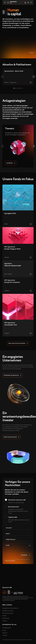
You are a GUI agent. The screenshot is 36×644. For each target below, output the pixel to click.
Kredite (4, 616)
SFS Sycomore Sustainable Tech (11, 324)
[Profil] (18, 545)
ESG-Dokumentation (8, 613)
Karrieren (5, 633)
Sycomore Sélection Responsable (13, 265)
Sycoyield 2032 (10, 213)
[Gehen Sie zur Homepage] (12, 2)
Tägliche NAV (20, 519)
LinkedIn (5, 635)
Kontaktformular (7, 628)
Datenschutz (6, 618)
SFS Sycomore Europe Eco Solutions (12, 281)
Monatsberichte (20, 510)
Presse (4, 630)
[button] (25, 2)
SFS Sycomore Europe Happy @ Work (12, 248)
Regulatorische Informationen (10, 608)
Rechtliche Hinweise (8, 611)
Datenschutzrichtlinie (10, 561)
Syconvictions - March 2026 (14, 71)
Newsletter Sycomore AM (17, 501)
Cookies (5, 621)
